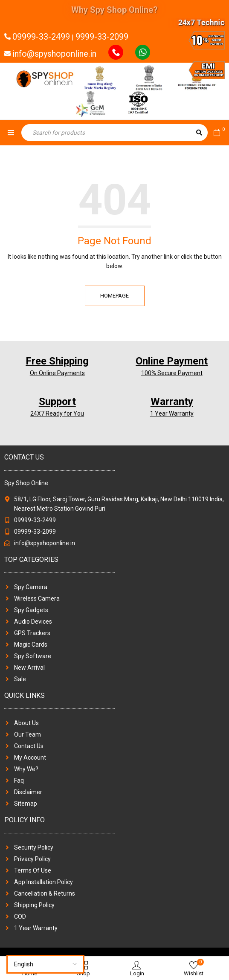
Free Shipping (57, 361)
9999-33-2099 (102, 37)
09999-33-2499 (41, 37)
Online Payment (172, 361)
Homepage (114, 296)
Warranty (172, 402)
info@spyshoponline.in (54, 54)
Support (57, 402)
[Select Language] (45, 964)
